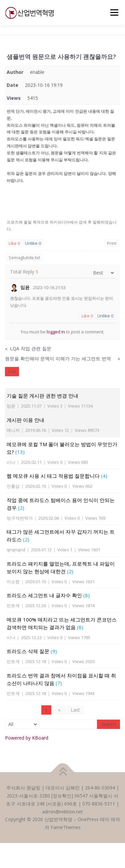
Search (108, 724)
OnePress (88, 819)
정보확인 (62, 796)
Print (112, 243)
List (12, 371)
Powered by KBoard (27, 738)
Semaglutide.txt (24, 258)
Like (14, 243)
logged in (56, 332)
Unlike (33, 243)
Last (75, 710)
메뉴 (113, 12)
